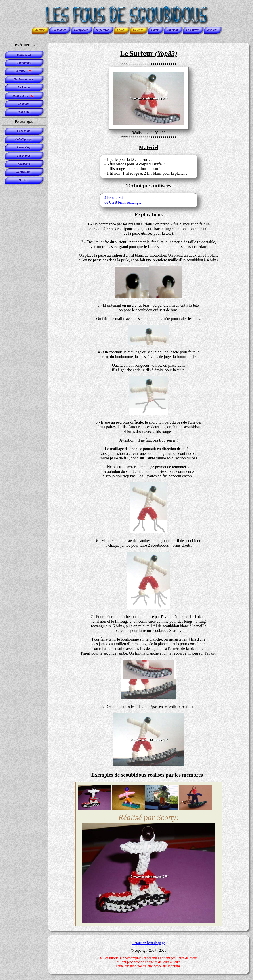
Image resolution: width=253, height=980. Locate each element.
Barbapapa (24, 55)
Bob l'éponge (24, 139)
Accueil (40, 30)
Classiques (59, 30)
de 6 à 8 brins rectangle (123, 202)
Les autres (193, 30)
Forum (121, 30)
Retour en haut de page (149, 943)
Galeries (138, 30)
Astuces (212, 30)
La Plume (24, 87)
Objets (155, 30)
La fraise (24, 71)
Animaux (173, 30)
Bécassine (24, 131)
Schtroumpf (24, 172)
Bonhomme (24, 63)
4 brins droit (114, 198)
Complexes (81, 30)
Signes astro (24, 96)
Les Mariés (24, 156)
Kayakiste (24, 164)
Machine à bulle (24, 79)
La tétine (24, 104)
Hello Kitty (24, 147)
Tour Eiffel (24, 112)
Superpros (103, 30)
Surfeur (24, 180)
